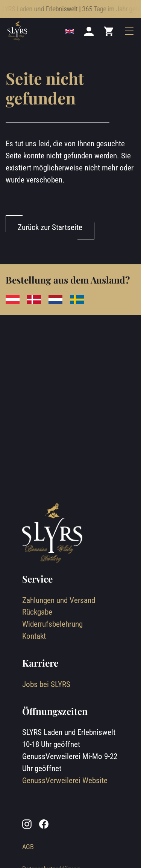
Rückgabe (37, 612)
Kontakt (34, 636)
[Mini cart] (109, 31)
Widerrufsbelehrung (52, 624)
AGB (28, 847)
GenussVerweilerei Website (65, 780)
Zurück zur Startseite (50, 227)
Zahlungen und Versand (59, 600)
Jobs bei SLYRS (46, 684)
